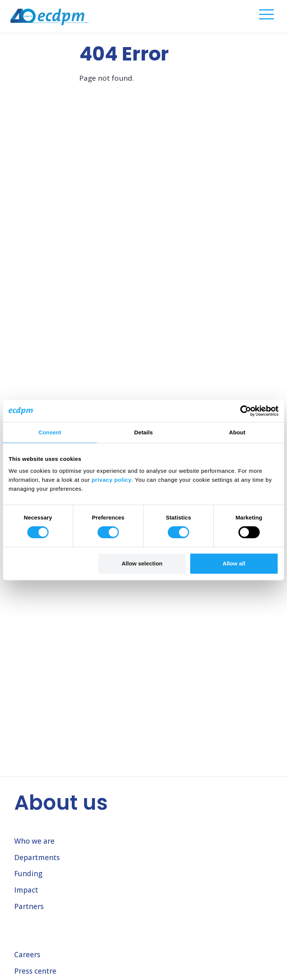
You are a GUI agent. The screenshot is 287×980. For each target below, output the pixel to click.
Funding (28, 874)
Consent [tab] (50, 432)
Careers (27, 955)
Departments (37, 857)
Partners (29, 906)
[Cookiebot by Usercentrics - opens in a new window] (246, 411)
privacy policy (112, 480)
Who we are (34, 841)
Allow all (234, 563)
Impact (26, 890)
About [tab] (237, 432)
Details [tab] (143, 432)
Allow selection (142, 563)
